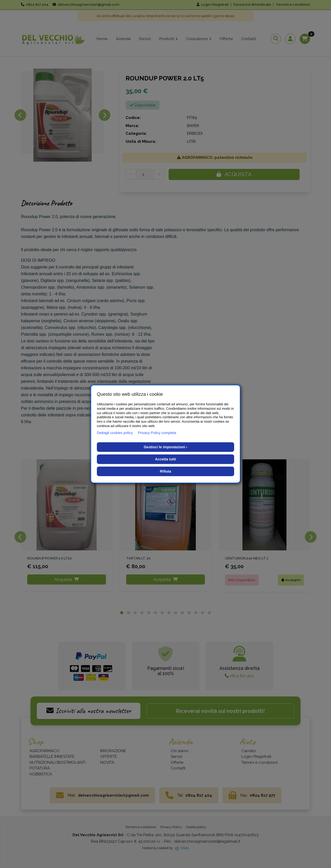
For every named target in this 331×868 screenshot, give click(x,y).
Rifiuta (165, 471)
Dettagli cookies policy (115, 433)
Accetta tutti (166, 459)
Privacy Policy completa (157, 433)
